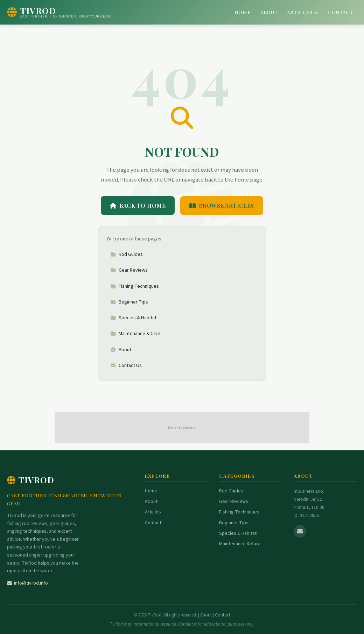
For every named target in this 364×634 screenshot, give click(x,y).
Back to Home (138, 206)
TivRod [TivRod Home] (31, 480)
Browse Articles (222, 206)
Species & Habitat (133, 318)
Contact (341, 12)
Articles (303, 12)
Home (243, 12)
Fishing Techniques (135, 286)
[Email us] (300, 531)
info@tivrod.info (27, 583)
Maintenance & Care (135, 333)
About (269, 12)
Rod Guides (127, 254)
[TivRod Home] (59, 12)
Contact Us (126, 365)
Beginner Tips (129, 302)
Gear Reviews (129, 270)
